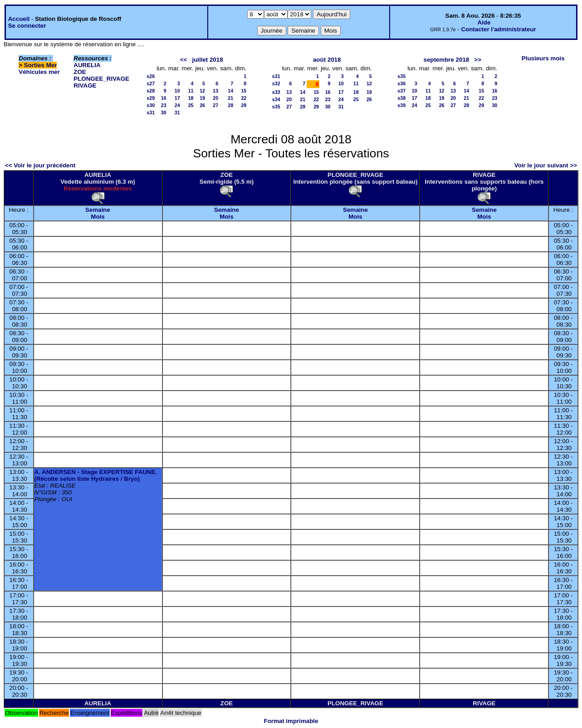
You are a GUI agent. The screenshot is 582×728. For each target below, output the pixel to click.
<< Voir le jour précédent (40, 165)
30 (164, 112)
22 (244, 98)
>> (478, 60)
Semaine (98, 210)
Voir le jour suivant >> (546, 165)
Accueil (19, 19)
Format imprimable (291, 721)
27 (215, 105)
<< (184, 60)
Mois (98, 217)
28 (230, 105)
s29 (151, 98)
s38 (401, 98)
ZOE (80, 72)
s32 (276, 83)
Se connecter (27, 26)
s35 (276, 107)
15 (244, 91)
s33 (276, 92)
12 (202, 91)
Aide (484, 22)
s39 (401, 105)
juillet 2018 (207, 60)
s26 (151, 76)
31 (177, 112)
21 (230, 98)
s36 (401, 83)
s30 (151, 105)
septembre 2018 (446, 60)
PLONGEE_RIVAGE (101, 79)
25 (191, 105)
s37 (401, 91)
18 (191, 98)
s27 (151, 83)
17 (177, 98)
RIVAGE (85, 86)
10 (177, 91)
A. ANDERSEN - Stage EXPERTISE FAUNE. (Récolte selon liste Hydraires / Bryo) (96, 475)
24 (177, 105)
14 (230, 91)
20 (215, 98)
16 (164, 98)
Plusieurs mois (543, 58)
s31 (151, 112)
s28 (151, 91)
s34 (276, 99)
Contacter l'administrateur (498, 29)
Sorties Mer (41, 65)
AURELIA (87, 65)
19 (202, 98)
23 (164, 105)
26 (202, 105)
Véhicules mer (39, 72)
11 (191, 91)
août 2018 (327, 60)
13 (215, 91)
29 (244, 105)
